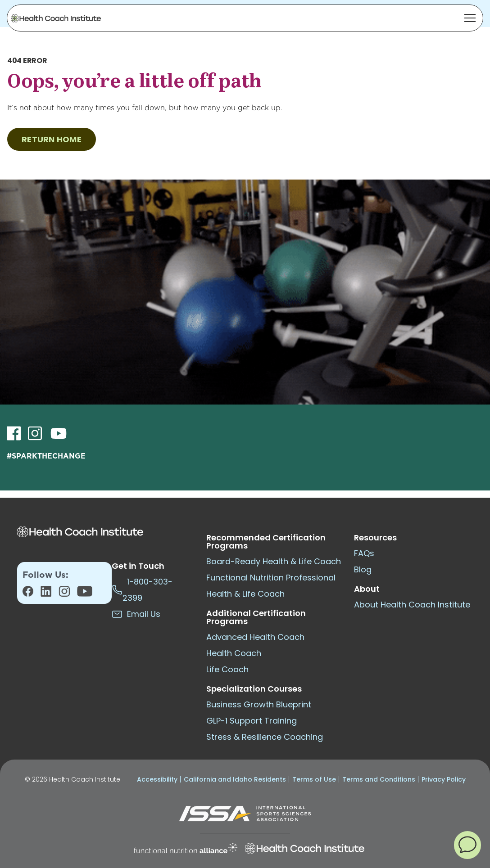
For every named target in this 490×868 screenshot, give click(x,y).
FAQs (364, 553)
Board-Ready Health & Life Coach (274, 561)
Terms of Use (314, 779)
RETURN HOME (52, 139)
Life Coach (227, 669)
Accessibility (157, 779)
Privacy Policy (444, 779)
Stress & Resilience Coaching (265, 737)
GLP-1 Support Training (252, 721)
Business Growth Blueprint (259, 704)
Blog (363, 569)
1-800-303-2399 (142, 590)
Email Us (136, 614)
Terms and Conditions (379, 779)
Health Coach (234, 653)
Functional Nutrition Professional (271, 578)
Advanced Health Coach (255, 637)
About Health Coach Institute (412, 605)
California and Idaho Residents (235, 779)
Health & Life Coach (245, 594)
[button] (467, 845)
